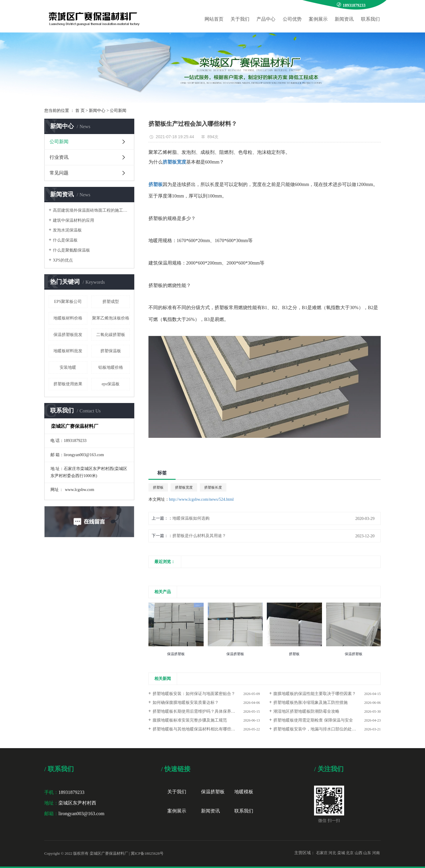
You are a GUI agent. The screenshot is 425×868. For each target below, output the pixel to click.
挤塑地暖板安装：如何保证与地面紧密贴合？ (194, 694)
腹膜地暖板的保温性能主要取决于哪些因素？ (315, 694)
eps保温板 (111, 384)
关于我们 (240, 19)
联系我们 (370, 19)
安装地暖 (68, 367)
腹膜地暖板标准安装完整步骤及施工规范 (190, 720)
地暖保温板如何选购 (191, 518)
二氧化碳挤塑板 (111, 335)
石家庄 (322, 853)
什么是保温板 (65, 240)
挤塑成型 (111, 302)
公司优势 (292, 19)
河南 (376, 853)
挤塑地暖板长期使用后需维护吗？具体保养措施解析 (200, 711)
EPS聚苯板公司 (68, 302)
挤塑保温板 (111, 351)
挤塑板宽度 (184, 487)
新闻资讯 (344, 19)
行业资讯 (59, 157)
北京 (350, 853)
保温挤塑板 (213, 792)
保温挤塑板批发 (68, 335)
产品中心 (266, 19)
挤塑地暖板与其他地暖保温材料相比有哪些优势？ (198, 729)
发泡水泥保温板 (67, 230)
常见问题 (59, 173)
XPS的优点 (63, 260)
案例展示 (318, 19)
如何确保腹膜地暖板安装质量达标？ (186, 703)
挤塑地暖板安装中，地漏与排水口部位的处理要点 (319, 729)
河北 (332, 853)
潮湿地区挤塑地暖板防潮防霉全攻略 (306, 711)
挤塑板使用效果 (68, 384)
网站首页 (214, 19)
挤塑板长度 (213, 487)
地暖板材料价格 (68, 318)
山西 (359, 853)
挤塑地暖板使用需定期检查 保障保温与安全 (313, 720)
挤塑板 (158, 487)
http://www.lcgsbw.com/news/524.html (201, 499)
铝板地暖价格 (111, 367)
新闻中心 (97, 111)
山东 (367, 853)
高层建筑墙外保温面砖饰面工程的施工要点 (91, 210)
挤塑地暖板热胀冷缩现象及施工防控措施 (310, 703)
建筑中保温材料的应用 (73, 220)
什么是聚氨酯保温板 (71, 250)
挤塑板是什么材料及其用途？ (199, 536)
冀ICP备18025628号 (147, 853)
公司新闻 (118, 111)
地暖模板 (244, 792)
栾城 (341, 853)
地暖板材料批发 (68, 351)
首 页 (80, 111)
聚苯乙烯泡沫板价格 (111, 318)
